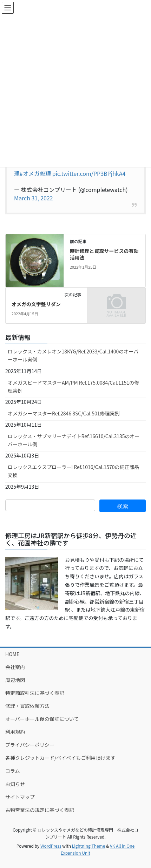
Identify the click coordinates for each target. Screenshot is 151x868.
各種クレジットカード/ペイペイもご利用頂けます (60, 758)
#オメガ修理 (35, 173)
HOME (12, 654)
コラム (13, 771)
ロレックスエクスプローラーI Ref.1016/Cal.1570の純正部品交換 (74, 471)
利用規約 (15, 732)
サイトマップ (20, 797)
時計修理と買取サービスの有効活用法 (104, 254)
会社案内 (15, 667)
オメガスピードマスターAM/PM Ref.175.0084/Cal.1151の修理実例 (73, 387)
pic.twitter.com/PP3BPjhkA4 (89, 173)
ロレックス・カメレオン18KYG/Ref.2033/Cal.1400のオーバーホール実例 (73, 355)
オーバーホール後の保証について (42, 719)
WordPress (51, 846)
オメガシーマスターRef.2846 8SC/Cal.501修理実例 (64, 413)
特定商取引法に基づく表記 (35, 693)
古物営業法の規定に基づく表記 (40, 810)
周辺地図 (15, 680)
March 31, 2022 (34, 198)
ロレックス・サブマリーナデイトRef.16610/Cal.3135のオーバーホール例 (74, 440)
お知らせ (15, 784)
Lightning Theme (89, 846)
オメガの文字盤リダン (36, 304)
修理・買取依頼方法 (27, 706)
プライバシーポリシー (30, 745)
